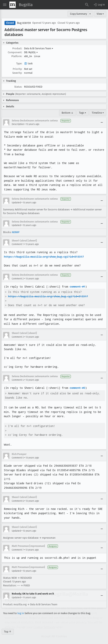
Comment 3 (18, 337)
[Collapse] (102, 122)
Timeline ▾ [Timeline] (98, 113)
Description (18, 124)
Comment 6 (18, 501)
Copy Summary (78, 14)
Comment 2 (18, 279)
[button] (99, 5)
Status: (18, 87)
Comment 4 (18, 380)
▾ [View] (90, 14)
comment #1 (77, 287)
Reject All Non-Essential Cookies (54, 635)
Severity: (17, 73)
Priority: (17, 69)
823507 (16, 232)
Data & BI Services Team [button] (39, 48)
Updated (16, 203)
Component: (15, 52)
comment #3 (77, 388)
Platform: (17, 56)
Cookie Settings (44, 616)
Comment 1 (18, 244)
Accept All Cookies (54, 625)
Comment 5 (18, 458)
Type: (19, 63)
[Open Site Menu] (5, 5)
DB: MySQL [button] (31, 52)
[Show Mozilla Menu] (13, 5)
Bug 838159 (24, 23)
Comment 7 (18, 550)
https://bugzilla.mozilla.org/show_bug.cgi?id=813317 (44, 257)
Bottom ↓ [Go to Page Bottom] (67, 113)
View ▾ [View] (100, 14)
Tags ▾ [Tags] (83, 113)
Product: (17, 48)
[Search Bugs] (87, 5)
